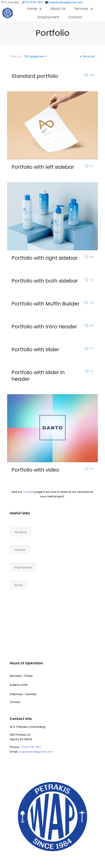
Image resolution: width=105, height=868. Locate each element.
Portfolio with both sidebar (45, 281)
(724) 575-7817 (31, 747)
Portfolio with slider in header (38, 376)
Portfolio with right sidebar (45, 258)
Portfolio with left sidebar (43, 167)
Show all (87, 56)
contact (29, 492)
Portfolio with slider (35, 350)
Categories (36, 56)
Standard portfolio (35, 76)
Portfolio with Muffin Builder (46, 304)
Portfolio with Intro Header (44, 327)
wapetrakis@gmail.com (66, 2)
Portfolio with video (35, 470)
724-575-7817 (33, 2)
